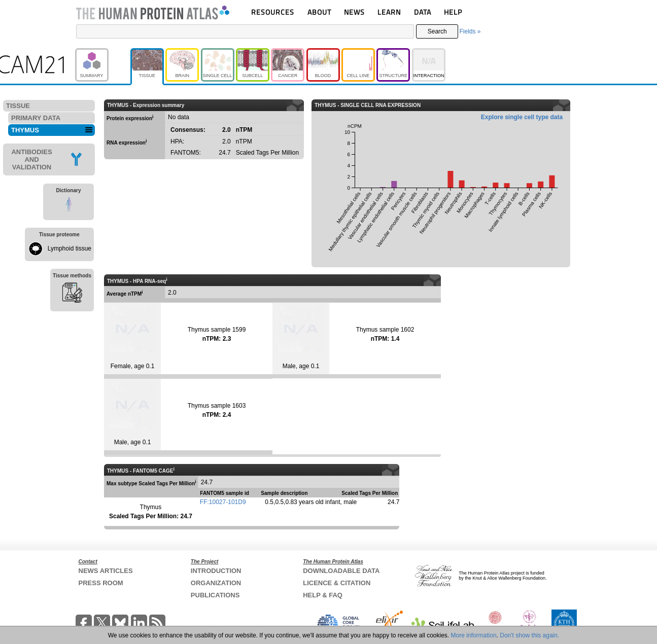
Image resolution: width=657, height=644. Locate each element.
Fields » (470, 31)
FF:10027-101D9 (223, 502)
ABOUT (319, 12)
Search (437, 31)
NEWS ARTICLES (106, 571)
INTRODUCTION (216, 571)
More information (474, 635)
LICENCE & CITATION (337, 583)
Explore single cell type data (522, 117)
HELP (453, 12)
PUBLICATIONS (215, 595)
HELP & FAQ (323, 595)
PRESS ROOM (101, 583)
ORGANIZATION (216, 583)
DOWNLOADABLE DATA (341, 571)
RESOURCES (273, 12)
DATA (423, 12)
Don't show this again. (529, 635)
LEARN (389, 12)
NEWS (354, 12)
